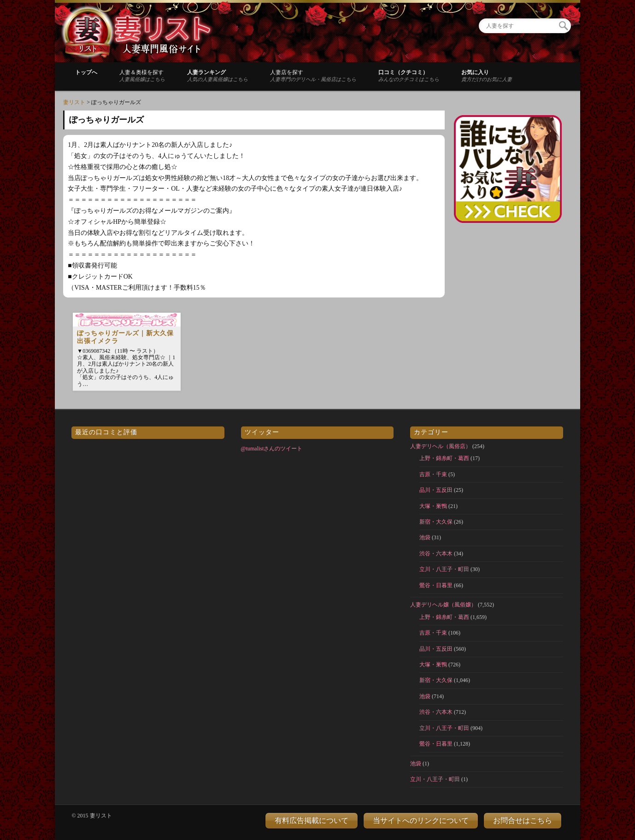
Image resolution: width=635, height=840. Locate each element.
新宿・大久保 (436, 522)
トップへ (86, 72)
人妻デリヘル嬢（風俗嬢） (443, 605)
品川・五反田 (436, 490)
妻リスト (74, 102)
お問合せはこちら (523, 820)
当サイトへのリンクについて (421, 820)
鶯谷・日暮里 (436, 585)
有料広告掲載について (312, 820)
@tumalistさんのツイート (272, 449)
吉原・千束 (433, 474)
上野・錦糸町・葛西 (444, 458)
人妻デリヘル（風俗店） (441, 446)
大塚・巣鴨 (433, 506)
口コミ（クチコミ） (409, 76)
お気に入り (487, 76)
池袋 (425, 537)
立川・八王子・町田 (444, 569)
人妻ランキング (218, 76)
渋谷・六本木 (436, 554)
